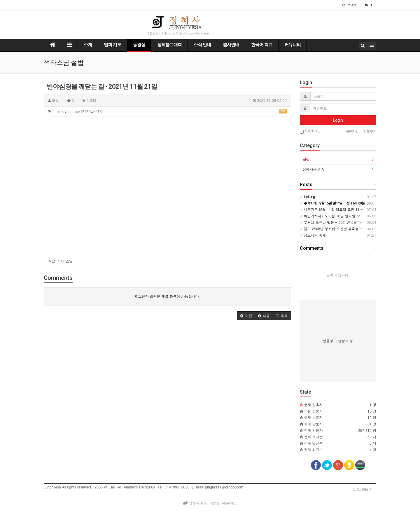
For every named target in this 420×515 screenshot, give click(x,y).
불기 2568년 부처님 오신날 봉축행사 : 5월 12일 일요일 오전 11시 (354, 229)
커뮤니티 (293, 45)
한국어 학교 (262, 45)
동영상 (139, 45)
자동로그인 (310, 131)
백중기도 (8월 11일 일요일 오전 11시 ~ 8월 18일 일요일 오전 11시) (356, 209)
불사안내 (231, 45)
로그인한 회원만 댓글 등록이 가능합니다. (167, 296)
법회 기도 (112, 45)
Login (338, 120)
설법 (306, 159)
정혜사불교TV (314, 169)
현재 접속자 (314, 405)
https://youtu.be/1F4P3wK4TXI (167, 111)
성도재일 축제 (313, 235)
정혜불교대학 (169, 45)
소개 (88, 45)
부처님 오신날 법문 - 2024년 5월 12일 (333, 222)
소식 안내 (202, 45)
